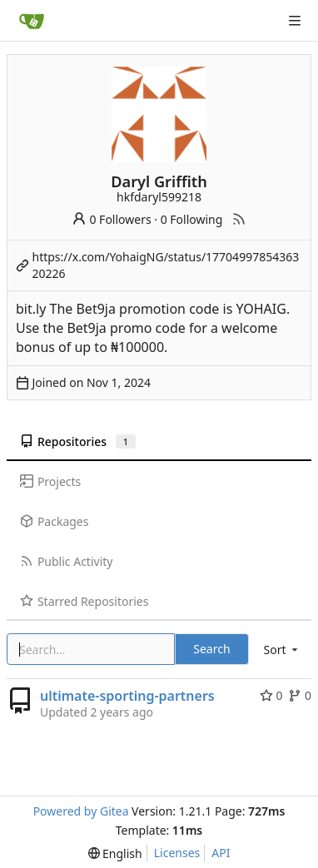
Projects (50, 481)
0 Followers (112, 219)
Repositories (78, 441)
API (221, 853)
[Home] (32, 21)
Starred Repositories (84, 601)
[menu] (282, 650)
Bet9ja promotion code (147, 309)
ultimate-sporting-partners (127, 696)
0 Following (192, 219)
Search (211, 649)
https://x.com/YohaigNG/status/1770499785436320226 (166, 265)
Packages (54, 521)
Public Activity (66, 561)
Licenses (177, 853)
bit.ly (31, 309)
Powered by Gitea (81, 811)
